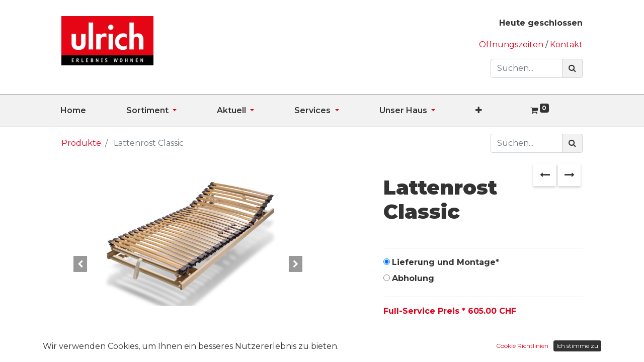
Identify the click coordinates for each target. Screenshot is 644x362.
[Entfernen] (393, 343)
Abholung (413, 278)
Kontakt (566, 44)
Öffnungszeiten (512, 44)
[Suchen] (572, 68)
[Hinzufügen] (437, 343)
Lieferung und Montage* (446, 262)
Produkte (81, 143)
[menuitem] (93, 111)
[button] (499, 111)
